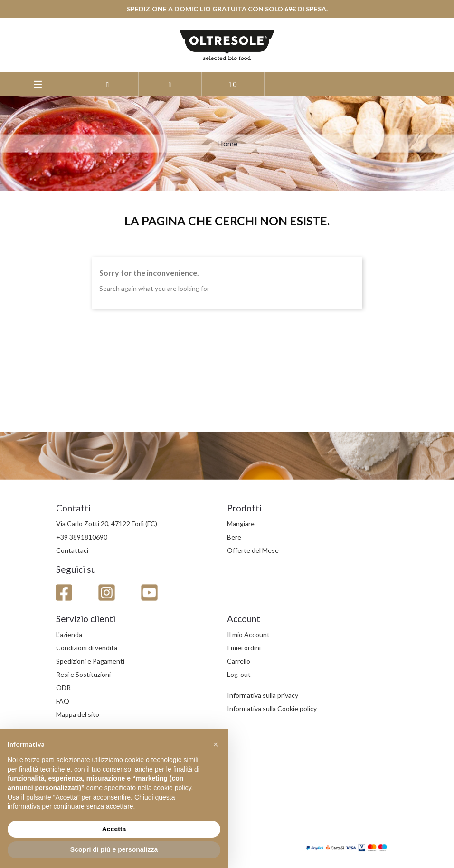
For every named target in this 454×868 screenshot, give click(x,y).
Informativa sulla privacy (263, 695)
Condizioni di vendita (87, 648)
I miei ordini (244, 648)
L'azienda (69, 634)
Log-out (239, 674)
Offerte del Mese (253, 550)
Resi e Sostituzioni (83, 674)
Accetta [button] (114, 829)
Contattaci (72, 550)
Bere (234, 537)
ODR (63, 688)
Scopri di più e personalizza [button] (114, 849)
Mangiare (241, 524)
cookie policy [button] (172, 788)
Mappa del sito (78, 714)
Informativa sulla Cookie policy (272, 709)
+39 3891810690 (82, 537)
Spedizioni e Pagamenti (90, 661)
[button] (107, 84)
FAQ (63, 701)
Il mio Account (248, 634)
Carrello (239, 661)
